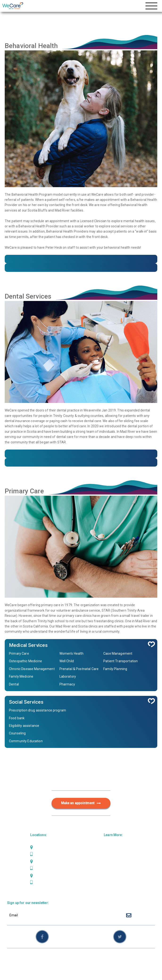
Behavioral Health (118, 863)
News (108, 878)
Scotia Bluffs (44, 861)
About (108, 870)
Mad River (42, 848)
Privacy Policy (91, 958)
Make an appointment (81, 803)
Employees (130, 958)
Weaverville (43, 876)
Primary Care (114, 848)
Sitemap (112, 958)
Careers (110, 886)
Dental (109, 855)
